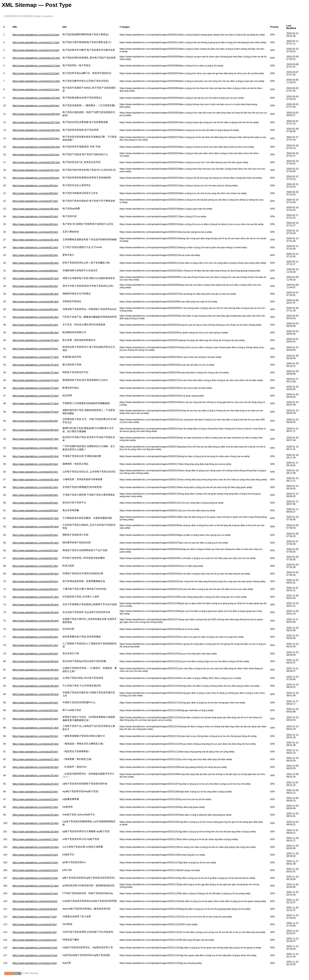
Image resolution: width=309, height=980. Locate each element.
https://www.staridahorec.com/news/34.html (35, 703)
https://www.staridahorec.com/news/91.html (35, 247)
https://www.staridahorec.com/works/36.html (36, 686)
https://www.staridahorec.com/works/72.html (36, 396)
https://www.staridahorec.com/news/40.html (35, 654)
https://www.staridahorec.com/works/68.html (36, 430)
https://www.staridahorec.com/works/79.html (36, 340)
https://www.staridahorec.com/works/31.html (36, 728)
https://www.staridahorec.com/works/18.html (36, 831)
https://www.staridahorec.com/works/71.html (36, 403)
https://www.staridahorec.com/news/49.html (35, 581)
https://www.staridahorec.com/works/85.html (36, 294)
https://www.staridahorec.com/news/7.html (34, 917)
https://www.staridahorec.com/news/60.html (35, 495)
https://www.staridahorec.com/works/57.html (36, 518)
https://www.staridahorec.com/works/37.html (36, 678)
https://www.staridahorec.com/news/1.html (34, 963)
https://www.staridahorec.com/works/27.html (36, 759)
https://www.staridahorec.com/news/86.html (35, 286)
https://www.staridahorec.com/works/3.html (35, 948)
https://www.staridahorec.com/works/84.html (36, 302)
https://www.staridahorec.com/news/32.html (35, 719)
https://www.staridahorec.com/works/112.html (36, 81)
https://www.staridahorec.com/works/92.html (36, 240)
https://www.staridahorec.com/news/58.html (35, 510)
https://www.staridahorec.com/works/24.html (36, 784)
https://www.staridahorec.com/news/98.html (35, 193)
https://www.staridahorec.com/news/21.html (35, 807)
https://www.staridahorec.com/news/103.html (36, 155)
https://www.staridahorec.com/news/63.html (35, 472)
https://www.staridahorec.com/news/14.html (35, 862)
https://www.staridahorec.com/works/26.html (36, 767)
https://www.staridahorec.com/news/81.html (35, 325)
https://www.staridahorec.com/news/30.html (35, 736)
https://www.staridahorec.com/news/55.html (35, 535)
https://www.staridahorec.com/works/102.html (36, 162)
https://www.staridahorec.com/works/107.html (36, 122)
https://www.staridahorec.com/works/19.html (36, 823)
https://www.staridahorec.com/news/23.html (35, 792)
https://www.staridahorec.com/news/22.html (35, 799)
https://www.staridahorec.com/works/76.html (36, 365)
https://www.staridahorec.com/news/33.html (35, 710)
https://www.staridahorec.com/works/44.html (36, 621)
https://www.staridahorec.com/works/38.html (36, 670)
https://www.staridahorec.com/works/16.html (36, 847)
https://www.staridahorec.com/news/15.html (35, 855)
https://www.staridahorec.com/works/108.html (36, 114)
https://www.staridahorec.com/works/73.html (36, 388)
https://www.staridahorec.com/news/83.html (35, 309)
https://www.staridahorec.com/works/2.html (35, 955)
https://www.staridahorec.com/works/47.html (36, 597)
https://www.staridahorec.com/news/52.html (35, 558)
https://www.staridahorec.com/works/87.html (36, 278)
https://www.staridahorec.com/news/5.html (34, 932)
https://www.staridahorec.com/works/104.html (36, 147)
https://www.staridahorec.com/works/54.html (36, 543)
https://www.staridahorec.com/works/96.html (36, 209)
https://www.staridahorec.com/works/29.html (36, 744)
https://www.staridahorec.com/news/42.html (35, 637)
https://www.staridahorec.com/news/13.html (35, 870)
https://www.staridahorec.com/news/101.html (36, 170)
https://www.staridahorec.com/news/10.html (35, 893)
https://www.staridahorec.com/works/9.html (35, 901)
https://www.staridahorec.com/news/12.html (35, 878)
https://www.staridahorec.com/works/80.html (36, 332)
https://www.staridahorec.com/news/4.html (34, 940)
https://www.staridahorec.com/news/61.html (35, 487)
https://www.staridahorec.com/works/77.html (36, 357)
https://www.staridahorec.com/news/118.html (36, 35)
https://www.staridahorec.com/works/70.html (36, 412)
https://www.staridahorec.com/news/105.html (36, 138)
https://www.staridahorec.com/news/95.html (35, 216)
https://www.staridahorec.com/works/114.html (36, 66)
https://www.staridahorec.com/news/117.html (36, 42)
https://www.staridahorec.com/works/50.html (36, 574)
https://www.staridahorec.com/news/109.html (36, 106)
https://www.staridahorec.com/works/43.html (36, 629)
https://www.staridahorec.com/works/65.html (36, 456)
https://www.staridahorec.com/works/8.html (35, 909)
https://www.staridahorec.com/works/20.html (36, 815)
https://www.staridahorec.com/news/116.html (36, 50)
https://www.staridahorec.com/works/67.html (36, 439)
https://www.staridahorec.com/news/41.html (35, 645)
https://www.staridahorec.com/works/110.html (36, 98)
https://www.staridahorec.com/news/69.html (35, 421)
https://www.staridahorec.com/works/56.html (36, 527)
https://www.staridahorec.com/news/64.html (35, 464)
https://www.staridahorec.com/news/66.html (35, 448)
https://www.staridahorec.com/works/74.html (36, 380)
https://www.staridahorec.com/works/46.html (36, 605)
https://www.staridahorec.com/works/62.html (36, 479)
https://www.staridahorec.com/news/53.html (35, 550)
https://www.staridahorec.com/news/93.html (35, 232)
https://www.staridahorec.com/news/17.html (35, 839)
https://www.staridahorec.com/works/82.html (36, 317)
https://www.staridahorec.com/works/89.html (36, 263)
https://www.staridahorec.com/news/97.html (35, 201)
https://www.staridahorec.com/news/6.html (34, 924)
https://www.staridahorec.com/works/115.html (36, 58)
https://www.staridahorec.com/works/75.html (36, 372)
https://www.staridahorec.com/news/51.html (35, 566)
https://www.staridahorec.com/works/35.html (36, 694)
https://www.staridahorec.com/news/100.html (36, 178)
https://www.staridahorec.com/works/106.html (36, 130)
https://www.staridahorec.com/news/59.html (35, 503)
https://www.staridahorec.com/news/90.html (35, 255)
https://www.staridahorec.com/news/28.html (35, 752)
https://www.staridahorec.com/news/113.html (36, 73)
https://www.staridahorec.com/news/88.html (35, 271)
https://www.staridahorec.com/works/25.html (36, 775)
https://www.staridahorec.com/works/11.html (36, 886)
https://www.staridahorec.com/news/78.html (35, 349)
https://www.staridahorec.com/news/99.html (35, 185)
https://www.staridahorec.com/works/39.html (36, 661)
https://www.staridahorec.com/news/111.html (36, 89)
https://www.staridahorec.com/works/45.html (36, 612)
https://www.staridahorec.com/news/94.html (35, 224)
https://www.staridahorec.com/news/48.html (35, 589)
